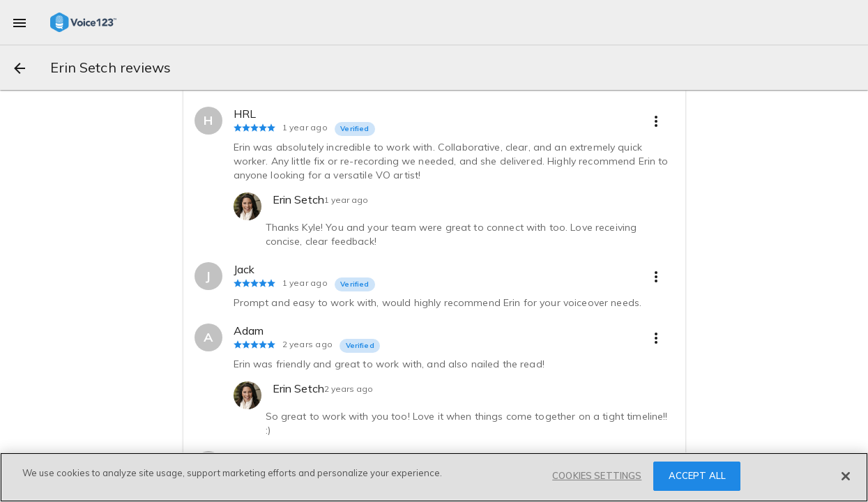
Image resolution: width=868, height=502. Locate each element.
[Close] (846, 476)
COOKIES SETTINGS (597, 476)
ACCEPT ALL (697, 476)
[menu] (20, 22)
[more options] (656, 121)
